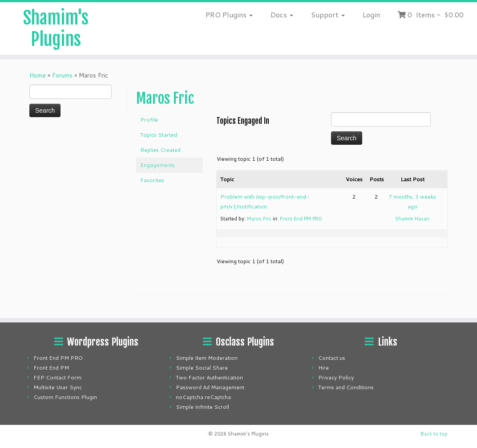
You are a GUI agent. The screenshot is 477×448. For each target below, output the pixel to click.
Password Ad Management (210, 387)
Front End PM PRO (301, 219)
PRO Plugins (229, 14)
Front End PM (51, 368)
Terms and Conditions (346, 387)
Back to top (434, 434)
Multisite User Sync (58, 387)
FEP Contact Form (57, 377)
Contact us (332, 358)
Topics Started (159, 135)
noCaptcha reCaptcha (203, 397)
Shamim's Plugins (56, 29)
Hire (323, 368)
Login (371, 14)
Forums (62, 75)
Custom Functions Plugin (65, 397)
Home (38, 75)
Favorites (152, 180)
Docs (282, 14)
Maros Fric (165, 98)
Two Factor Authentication (209, 377)
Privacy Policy (336, 377)
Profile (149, 120)
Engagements (158, 165)
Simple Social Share (202, 368)
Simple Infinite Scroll (202, 407)
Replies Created (160, 150)
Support (328, 14)
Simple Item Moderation (207, 358)
